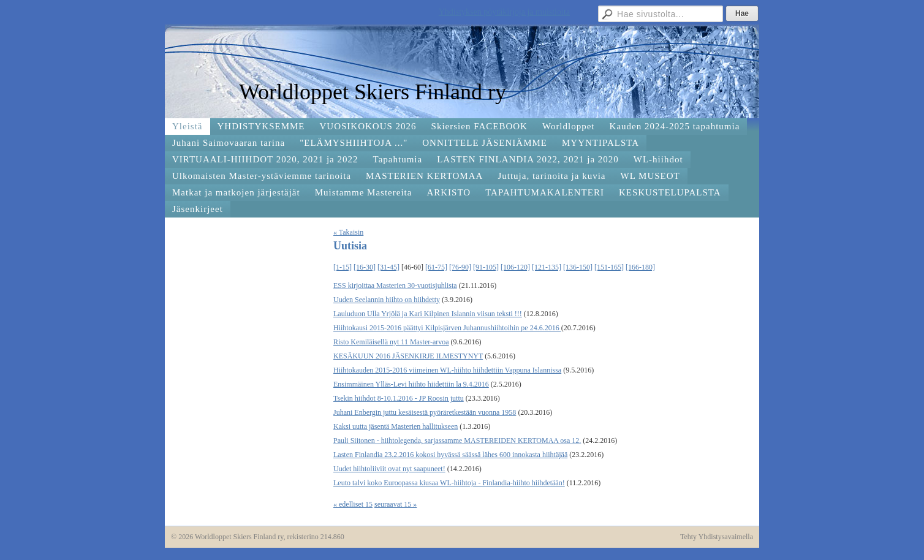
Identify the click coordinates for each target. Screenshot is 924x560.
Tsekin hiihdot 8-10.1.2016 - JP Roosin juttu (399, 398)
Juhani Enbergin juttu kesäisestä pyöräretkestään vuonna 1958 (425, 412)
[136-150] (578, 267)
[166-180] (640, 267)
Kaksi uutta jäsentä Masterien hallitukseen (396, 426)
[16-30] (365, 267)
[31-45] (388, 267)
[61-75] (436, 267)
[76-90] (460, 267)
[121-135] (547, 267)
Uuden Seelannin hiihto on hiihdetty (387, 300)
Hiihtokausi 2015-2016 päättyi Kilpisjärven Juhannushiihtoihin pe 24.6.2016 (447, 328)
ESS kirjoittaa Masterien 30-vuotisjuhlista (395, 286)
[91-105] (486, 267)
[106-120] (515, 267)
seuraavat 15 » (396, 504)
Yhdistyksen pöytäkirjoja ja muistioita (504, 12)
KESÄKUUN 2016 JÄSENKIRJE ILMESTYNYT (408, 356)
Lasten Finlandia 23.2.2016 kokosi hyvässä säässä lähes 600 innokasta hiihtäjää (450, 455)
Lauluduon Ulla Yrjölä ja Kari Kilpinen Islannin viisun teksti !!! (428, 314)
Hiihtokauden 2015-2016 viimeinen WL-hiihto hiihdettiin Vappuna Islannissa (447, 370)
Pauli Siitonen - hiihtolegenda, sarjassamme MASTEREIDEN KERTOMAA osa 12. (457, 441)
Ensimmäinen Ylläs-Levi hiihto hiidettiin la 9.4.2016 (411, 384)
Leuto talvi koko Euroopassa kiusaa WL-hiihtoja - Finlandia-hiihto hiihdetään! (449, 483)
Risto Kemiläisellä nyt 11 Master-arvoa (391, 342)
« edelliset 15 (353, 504)
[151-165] (609, 267)
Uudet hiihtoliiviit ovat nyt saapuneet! (389, 469)
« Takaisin (348, 232)
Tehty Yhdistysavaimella (717, 537)
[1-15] (343, 267)
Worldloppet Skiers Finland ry (373, 92)
